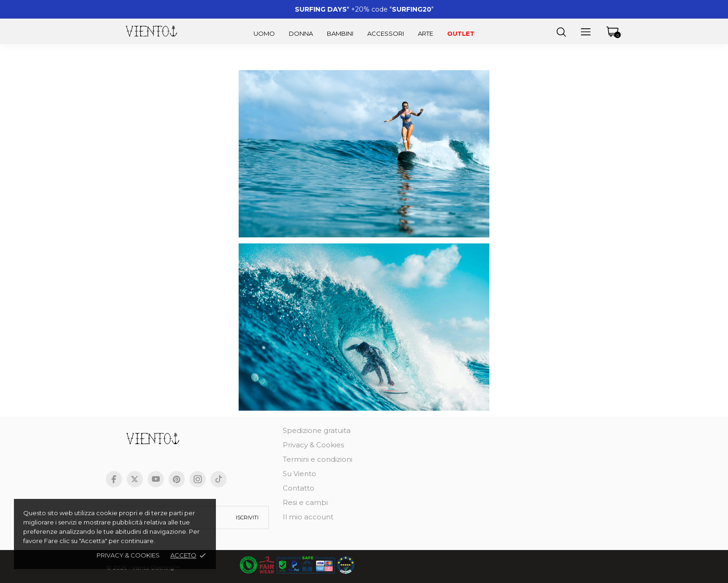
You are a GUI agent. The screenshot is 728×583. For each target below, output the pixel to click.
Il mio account (308, 517)
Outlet (461, 33)
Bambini (340, 33)
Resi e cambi (305, 502)
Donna (301, 33)
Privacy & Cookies (313, 445)
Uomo (264, 33)
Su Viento (299, 474)
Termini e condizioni (318, 459)
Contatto (299, 488)
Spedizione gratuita (317, 430)
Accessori (386, 33)
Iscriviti (247, 517)
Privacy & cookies (128, 555)
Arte (426, 33)
